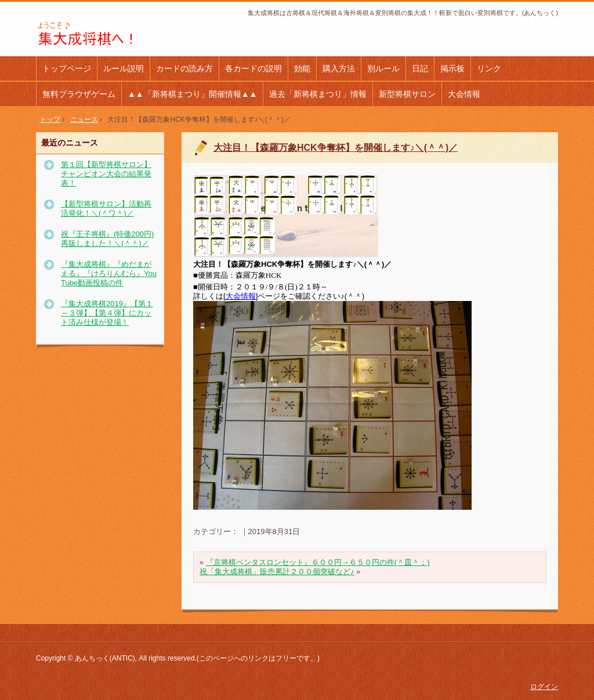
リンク (489, 68)
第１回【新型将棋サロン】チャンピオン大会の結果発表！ (106, 174)
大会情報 (464, 94)
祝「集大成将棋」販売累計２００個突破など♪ (277, 572)
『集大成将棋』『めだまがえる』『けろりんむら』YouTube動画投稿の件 (109, 273)
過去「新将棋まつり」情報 (318, 94)
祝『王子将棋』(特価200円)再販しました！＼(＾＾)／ (107, 239)
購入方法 (339, 68)
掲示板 (452, 68)
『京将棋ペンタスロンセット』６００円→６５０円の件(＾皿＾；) (318, 562)
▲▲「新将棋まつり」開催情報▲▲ (192, 94)
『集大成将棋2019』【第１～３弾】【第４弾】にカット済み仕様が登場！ (107, 313)
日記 (420, 68)
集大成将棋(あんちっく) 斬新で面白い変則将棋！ (114, 34)
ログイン (544, 687)
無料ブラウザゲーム (79, 94)
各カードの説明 (253, 68)
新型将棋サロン (407, 94)
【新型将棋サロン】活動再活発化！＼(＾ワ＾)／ (106, 208)
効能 (302, 68)
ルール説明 (124, 68)
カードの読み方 (184, 68)
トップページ (67, 68)
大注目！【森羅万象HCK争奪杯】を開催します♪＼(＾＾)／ (336, 148)
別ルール (383, 68)
